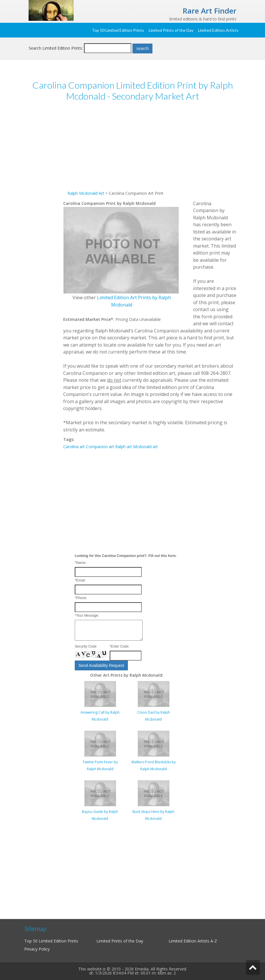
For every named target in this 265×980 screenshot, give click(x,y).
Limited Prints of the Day (171, 30)
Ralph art (124, 447)
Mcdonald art (145, 447)
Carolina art (74, 447)
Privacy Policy (37, 949)
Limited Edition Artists (218, 30)
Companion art (100, 447)
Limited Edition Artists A (191, 941)
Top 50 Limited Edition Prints (118, 30)
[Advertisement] (150, 149)
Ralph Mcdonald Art (86, 193)
